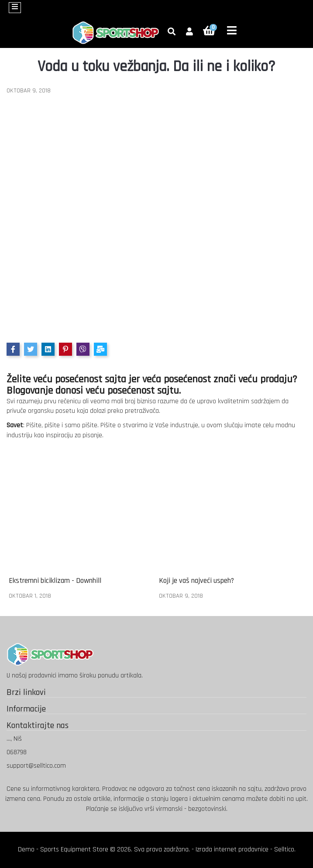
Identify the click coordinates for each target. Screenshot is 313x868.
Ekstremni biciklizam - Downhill (55, 581)
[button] (189, 32)
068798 (17, 752)
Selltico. (285, 849)
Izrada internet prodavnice (232, 849)
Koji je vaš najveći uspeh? (196, 581)
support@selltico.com (36, 766)
